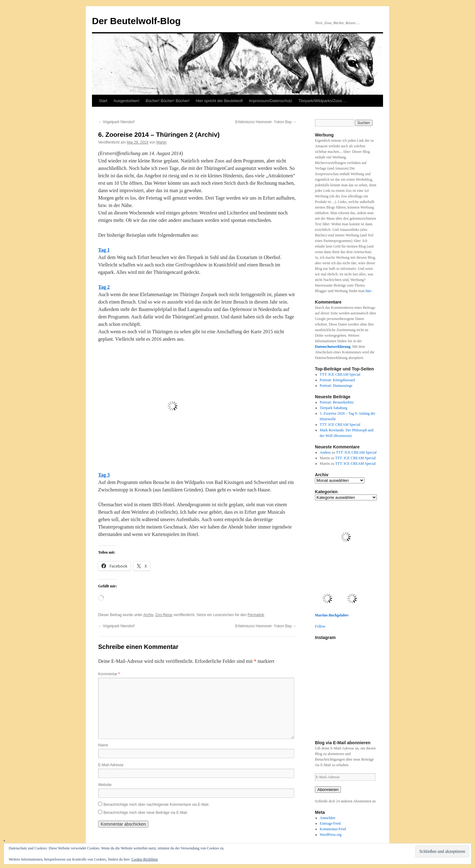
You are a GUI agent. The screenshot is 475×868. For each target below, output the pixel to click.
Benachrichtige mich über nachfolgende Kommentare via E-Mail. (156, 805)
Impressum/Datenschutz (271, 101)
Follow (320, 626)
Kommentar (109, 674)
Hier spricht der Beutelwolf (219, 101)
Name (103, 745)
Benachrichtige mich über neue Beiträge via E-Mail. (146, 813)
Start (103, 101)
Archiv (148, 615)
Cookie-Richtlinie (145, 859)
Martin (161, 142)
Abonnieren (328, 790)
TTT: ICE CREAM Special (340, 374)
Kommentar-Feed (333, 829)
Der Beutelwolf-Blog (136, 21)
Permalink (256, 615)
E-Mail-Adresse (111, 765)
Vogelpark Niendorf (116, 122)
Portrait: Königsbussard (338, 380)
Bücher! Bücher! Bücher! (168, 101)
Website (105, 785)
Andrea (325, 452)
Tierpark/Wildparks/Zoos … (323, 101)
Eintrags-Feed (330, 823)
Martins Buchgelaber (332, 615)
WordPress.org (331, 835)
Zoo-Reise (164, 615)
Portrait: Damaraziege (336, 386)
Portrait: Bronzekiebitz (337, 402)
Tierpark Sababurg (334, 408)
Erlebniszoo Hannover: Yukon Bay (266, 122)
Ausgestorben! (126, 101)
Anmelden (328, 818)
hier (369, 291)
